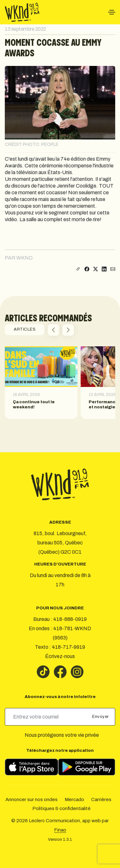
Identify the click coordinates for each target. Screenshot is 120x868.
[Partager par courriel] (113, 269)
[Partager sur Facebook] (87, 269)
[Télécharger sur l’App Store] (32, 767)
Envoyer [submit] (101, 717)
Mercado (74, 800)
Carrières (101, 800)
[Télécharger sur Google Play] (87, 767)
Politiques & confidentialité (61, 808)
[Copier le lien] (77, 269)
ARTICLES (25, 329)
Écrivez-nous (60, 656)
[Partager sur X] (96, 269)
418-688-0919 (70, 619)
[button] (53, 330)
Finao (60, 830)
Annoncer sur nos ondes (32, 800)
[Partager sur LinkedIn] (104, 269)
